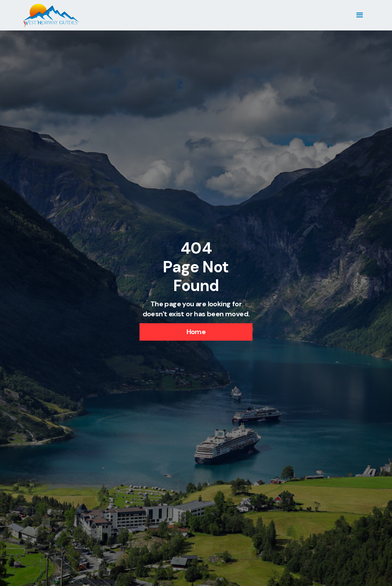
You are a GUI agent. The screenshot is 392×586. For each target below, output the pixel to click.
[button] (360, 15)
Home (196, 332)
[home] (51, 15)
